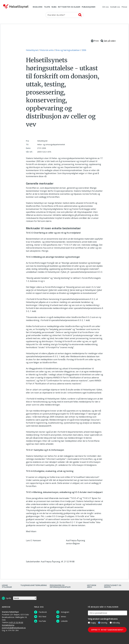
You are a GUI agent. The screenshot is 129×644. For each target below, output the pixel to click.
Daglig (92, 623)
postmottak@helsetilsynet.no (14, 628)
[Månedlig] (111, 623)
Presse (124, 7)
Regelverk (38, 7)
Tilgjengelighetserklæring (34, 585)
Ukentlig (103, 623)
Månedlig (115, 623)
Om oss (106, 7)
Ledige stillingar (7, 586)
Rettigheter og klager (69, 7)
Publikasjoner (89, 7)
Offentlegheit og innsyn (113, 586)
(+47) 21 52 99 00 (16, 622)
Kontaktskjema (8, 625)
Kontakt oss (115, 7)
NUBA (54, 7)
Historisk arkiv (92, 586)
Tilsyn (47, 7)
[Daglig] (89, 623)
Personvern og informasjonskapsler (60, 586)
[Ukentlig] (99, 623)
